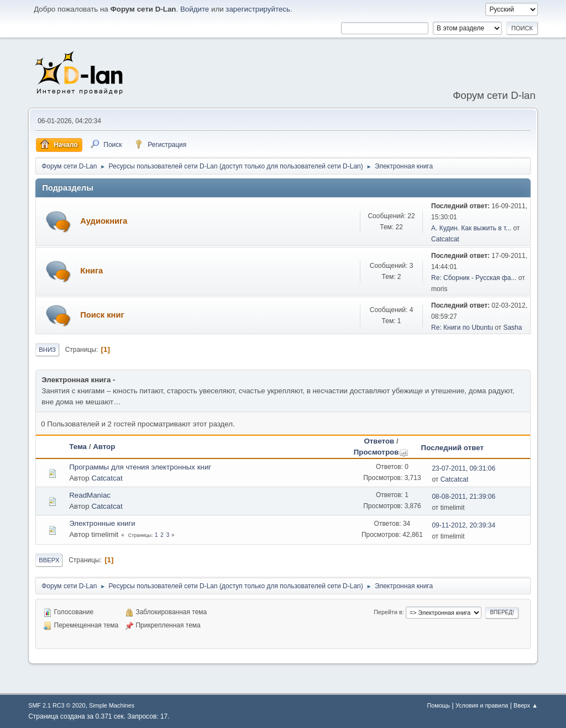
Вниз (47, 350)
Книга (91, 271)
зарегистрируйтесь (258, 9)
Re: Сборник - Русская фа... (474, 278)
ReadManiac (90, 495)
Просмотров (381, 452)
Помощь (438, 705)
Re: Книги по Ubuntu (462, 328)
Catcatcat (445, 239)
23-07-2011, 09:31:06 (463, 468)
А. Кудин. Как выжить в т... (471, 228)
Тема (78, 447)
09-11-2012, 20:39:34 (463, 525)
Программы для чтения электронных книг (140, 467)
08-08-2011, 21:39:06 (463, 497)
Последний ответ (452, 448)
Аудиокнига (104, 221)
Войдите (195, 9)
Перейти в (388, 612)
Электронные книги (102, 523)
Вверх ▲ (526, 705)
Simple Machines (112, 705)
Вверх (49, 560)
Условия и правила (482, 705)
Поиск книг (102, 315)
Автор (104, 447)
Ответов (379, 441)
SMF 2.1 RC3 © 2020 (57, 705)
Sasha (512, 328)
